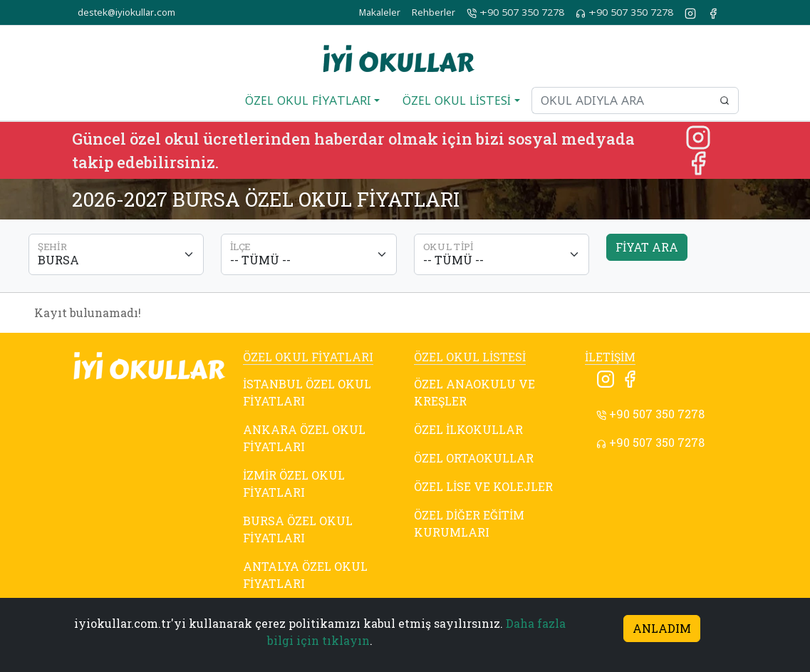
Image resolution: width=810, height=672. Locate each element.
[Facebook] (698, 161)
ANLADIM (662, 628)
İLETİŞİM (610, 357)
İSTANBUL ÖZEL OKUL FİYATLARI (307, 392)
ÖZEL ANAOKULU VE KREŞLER (474, 392)
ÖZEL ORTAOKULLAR (474, 458)
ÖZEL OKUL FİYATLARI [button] (308, 100)
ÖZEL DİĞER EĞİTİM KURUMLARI (469, 523)
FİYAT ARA (647, 247)
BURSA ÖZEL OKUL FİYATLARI (298, 529)
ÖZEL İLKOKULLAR (468, 429)
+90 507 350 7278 (515, 13)
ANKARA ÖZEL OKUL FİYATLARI (304, 438)
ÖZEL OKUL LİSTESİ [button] (457, 100)
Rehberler (433, 12)
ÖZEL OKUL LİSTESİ (470, 357)
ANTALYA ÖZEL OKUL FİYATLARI (305, 575)
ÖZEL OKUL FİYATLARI (308, 357)
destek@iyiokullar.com (126, 12)
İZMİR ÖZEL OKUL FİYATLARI (294, 484)
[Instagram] (698, 136)
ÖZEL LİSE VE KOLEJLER (483, 486)
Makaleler (380, 12)
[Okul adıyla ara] (621, 100)
